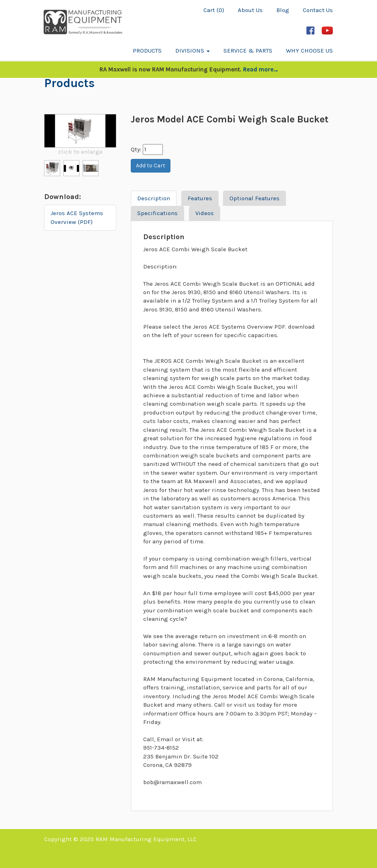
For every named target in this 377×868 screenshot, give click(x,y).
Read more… (260, 69)
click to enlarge (80, 152)
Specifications (157, 213)
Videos (205, 213)
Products (147, 51)
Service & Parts (248, 51)
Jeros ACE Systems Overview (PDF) (77, 217)
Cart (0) (214, 10)
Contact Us (318, 10)
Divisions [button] (193, 51)
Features (200, 198)
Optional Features (254, 198)
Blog (283, 10)
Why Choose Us (309, 51)
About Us (250, 10)
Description (154, 198)
